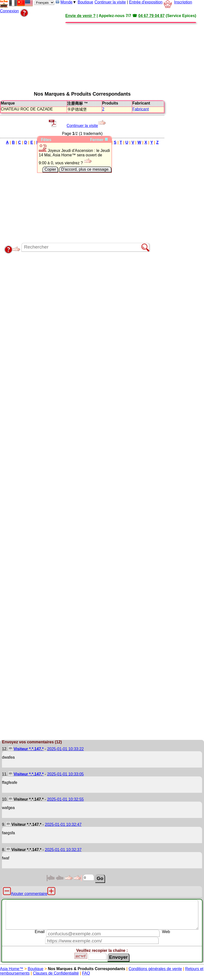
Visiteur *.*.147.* (29, 749)
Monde (66, 2)
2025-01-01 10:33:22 (65, 749)
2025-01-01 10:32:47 (63, 824)
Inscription (183, 2)
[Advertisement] (121, 52)
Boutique (85, 2)
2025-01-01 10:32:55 (65, 799)
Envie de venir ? (81, 16)
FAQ (86, 973)
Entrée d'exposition (146, 2)
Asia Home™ (12, 969)
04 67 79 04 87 (152, 16)
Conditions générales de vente (155, 969)
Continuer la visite (110, 2)
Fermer (99, 140)
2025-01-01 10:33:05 (65, 774)
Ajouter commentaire (29, 894)
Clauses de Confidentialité (56, 973)
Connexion (9, 11)
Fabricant (140, 109)
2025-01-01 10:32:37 (63, 850)
